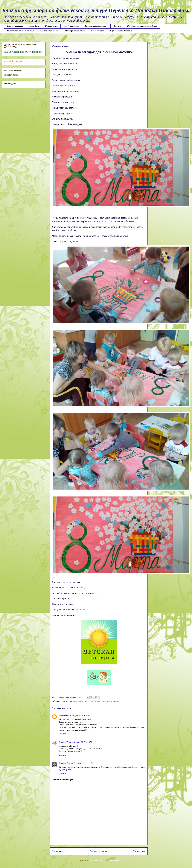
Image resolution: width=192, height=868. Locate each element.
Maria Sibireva (65, 716)
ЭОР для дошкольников (49, 31)
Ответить (62, 734)
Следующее (58, 851)
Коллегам (117, 26)
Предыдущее (139, 851)
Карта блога (34, 26)
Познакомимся (51, 26)
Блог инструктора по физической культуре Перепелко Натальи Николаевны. (96, 10)
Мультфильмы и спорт (75, 31)
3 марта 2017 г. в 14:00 (81, 716)
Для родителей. (98, 31)
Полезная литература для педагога (142, 26)
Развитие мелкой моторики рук (80, 701)
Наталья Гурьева (66, 742)
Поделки (63, 701)
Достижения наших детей (96, 26)
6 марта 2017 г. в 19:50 (83, 742)
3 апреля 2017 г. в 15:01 (84, 763)
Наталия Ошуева (66, 763)
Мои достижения (71, 26)
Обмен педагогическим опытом (20, 31)
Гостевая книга (11, 75)
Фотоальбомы (113, 701)
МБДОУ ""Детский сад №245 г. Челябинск (23, 52)
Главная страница (15, 26)
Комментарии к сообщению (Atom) (106, 860)
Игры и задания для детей (121, 31)
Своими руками (100, 701)
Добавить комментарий (63, 780)
